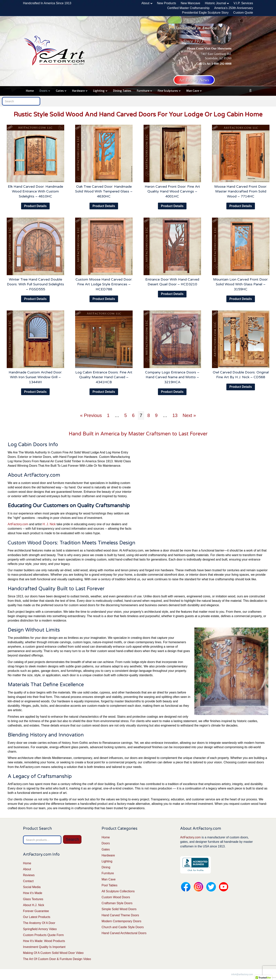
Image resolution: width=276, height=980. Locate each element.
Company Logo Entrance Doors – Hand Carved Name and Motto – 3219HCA (172, 377)
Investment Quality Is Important (44, 947)
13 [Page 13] (175, 415)
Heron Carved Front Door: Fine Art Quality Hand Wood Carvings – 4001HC (172, 191)
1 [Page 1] (108, 415)
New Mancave (190, 3)
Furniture (143, 91)
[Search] (250, 91)
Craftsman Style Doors (117, 903)
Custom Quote (243, 13)
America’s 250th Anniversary (234, 8)
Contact (28, 881)
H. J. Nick (49, 524)
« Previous (91, 415)
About (145, 3)
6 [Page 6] (133, 415)
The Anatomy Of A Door (39, 923)
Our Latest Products (37, 917)
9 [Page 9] (156, 415)
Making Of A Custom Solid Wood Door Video (53, 953)
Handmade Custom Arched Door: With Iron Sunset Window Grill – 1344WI (35, 377)
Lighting (99, 91)
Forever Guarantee (36, 911)
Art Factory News (194, 80)
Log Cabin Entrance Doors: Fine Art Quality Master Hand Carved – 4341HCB (104, 377)
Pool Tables (109, 885)
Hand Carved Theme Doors (120, 915)
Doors (43, 91)
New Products (167, 3)
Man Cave (193, 91)
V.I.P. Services (243, 3)
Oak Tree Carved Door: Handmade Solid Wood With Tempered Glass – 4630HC (104, 191)
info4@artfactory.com (242, 974)
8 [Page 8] (149, 415)
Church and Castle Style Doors (123, 927)
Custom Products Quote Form (43, 935)
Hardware (78, 91)
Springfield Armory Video (40, 929)
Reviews (29, 875)
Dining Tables (122, 91)
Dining (106, 867)
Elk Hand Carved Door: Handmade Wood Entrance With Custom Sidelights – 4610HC (35, 191)
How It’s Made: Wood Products (44, 941)
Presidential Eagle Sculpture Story (205, 13)
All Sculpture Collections (118, 891)
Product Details (35, 206)
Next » (189, 415)
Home (30, 91)
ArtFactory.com (18, 524)
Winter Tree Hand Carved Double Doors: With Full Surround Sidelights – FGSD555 (35, 284)
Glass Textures (33, 899)
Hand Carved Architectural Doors (124, 933)
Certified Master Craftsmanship (189, 8)
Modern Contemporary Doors (121, 921)
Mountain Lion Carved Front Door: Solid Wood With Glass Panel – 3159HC (241, 284)
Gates (60, 91)
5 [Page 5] (126, 415)
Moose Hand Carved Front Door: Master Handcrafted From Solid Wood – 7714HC (241, 191)
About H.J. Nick (34, 905)
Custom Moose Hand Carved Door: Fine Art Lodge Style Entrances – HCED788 (104, 284)
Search (72, 839)
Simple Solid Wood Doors (119, 909)
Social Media (32, 887)
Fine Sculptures (168, 91)
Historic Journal (215, 3)
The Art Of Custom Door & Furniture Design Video (57, 959)
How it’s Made (33, 893)
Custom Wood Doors (116, 897)
